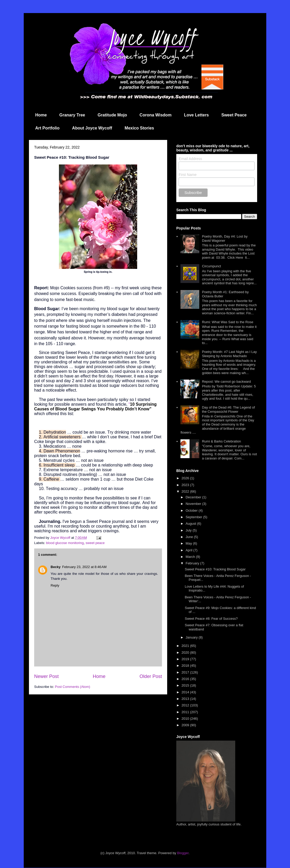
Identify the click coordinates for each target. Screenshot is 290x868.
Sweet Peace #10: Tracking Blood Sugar (215, 569)
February (193, 563)
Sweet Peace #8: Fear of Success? (211, 619)
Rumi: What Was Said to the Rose (228, 322)
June (190, 537)
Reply (55, 585)
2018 (186, 666)
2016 (186, 679)
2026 (186, 478)
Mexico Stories (139, 128)
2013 (186, 699)
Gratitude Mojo (112, 115)
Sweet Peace (234, 115)
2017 (186, 672)
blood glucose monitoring (65, 543)
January (192, 637)
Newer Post (46, 676)
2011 (186, 712)
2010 (186, 719)
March (191, 557)
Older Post (151, 676)
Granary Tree (72, 115)
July (189, 530)
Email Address (190, 159)
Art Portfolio (47, 128)
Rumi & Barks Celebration (221, 441)
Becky (56, 567)
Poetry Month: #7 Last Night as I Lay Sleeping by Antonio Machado (229, 354)
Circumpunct (211, 266)
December (194, 497)
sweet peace (95, 543)
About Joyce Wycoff (92, 128)
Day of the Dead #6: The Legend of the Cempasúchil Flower (228, 409)
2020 (186, 653)
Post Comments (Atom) (73, 687)
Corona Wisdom (156, 115)
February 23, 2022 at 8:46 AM (84, 567)
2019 (186, 659)
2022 (186, 491)
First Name (188, 175)
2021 (186, 646)
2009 (186, 725)
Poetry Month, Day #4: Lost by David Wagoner (225, 238)
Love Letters (197, 115)
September (194, 517)
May (189, 543)
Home (41, 115)
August (191, 524)
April (190, 550)
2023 (186, 485)
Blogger (183, 853)
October (192, 510)
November (194, 504)
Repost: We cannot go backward (226, 382)
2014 (186, 692)
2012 (186, 705)
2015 (186, 685)
